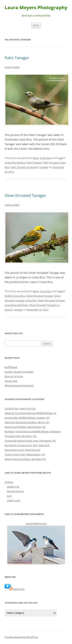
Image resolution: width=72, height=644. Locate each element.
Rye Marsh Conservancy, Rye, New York (27, 445)
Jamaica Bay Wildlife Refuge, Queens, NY (27, 418)
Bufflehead (11, 367)
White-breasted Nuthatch (19, 385)
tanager (44, 167)
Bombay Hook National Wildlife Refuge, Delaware (33, 431)
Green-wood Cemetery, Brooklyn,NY (25, 459)
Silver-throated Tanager (25, 195)
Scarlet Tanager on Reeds (19, 372)
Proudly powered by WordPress (21, 637)
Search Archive (15, 491)
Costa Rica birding (15, 163)
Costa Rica (46, 158)
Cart (9, 496)
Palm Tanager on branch (24, 167)
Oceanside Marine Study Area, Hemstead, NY (30, 441)
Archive (9, 482)
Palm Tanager (17, 58)
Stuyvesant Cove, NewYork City (22, 450)
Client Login (14, 500)
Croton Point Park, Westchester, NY (25, 454)
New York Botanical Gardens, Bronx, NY (27, 422)
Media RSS (19, 589)
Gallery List (13, 487)
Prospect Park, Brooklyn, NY (21, 436)
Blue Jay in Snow (14, 376)
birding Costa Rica (15, 296)
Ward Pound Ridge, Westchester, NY (25, 427)
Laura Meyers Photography (36, 8)
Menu (36, 25)
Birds (36, 158)
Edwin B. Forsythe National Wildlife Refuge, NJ (30, 413)
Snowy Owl (11, 381)
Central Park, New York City (20, 408)
